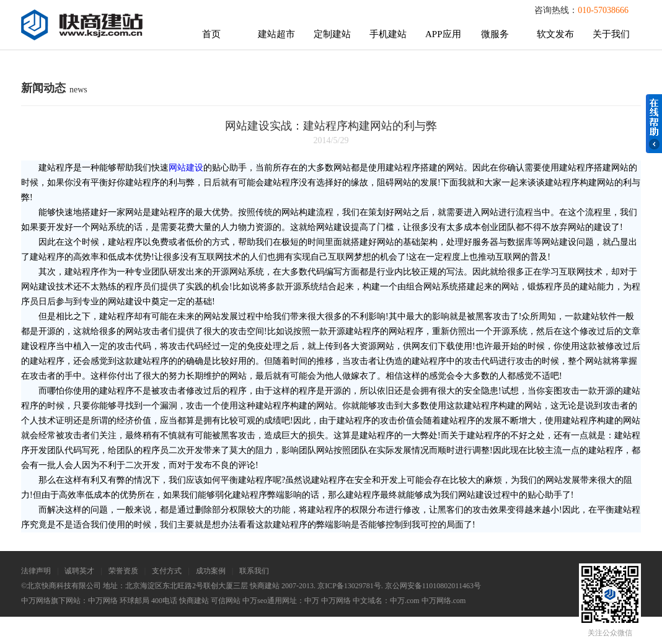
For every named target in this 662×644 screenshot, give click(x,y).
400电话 (164, 601)
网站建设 (186, 168)
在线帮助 (654, 124)
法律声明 (36, 571)
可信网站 (226, 601)
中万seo (255, 601)
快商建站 (194, 601)
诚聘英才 (79, 571)
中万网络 (103, 601)
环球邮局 (135, 601)
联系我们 (254, 571)
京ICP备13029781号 (349, 586)
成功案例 (211, 571)
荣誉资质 (123, 571)
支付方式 (167, 571)
